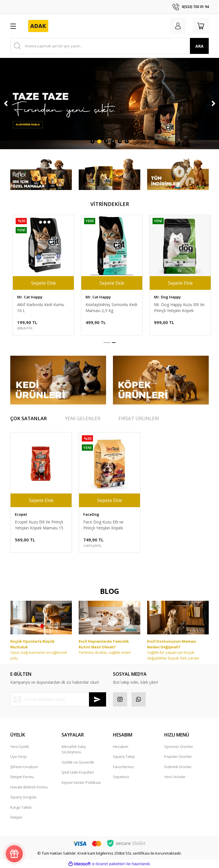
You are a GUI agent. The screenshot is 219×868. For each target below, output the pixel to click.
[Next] (213, 104)
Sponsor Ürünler (179, 746)
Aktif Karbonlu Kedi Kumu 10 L (175, 307)
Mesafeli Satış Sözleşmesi (74, 749)
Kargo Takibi (21, 807)
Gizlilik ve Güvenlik (78, 762)
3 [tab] (106, 141)
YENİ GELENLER (83, 418)
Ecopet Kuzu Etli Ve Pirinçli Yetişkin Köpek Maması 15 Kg (39, 525)
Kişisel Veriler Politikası (81, 782)
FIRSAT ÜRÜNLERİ (139, 418)
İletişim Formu (22, 777)
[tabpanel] (109, 104)
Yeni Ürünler (175, 777)
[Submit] (98, 699)
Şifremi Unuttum (24, 767)
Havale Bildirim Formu (29, 787)
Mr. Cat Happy (164, 297)
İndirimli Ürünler (178, 767)
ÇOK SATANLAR (29, 418)
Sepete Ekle (41, 283)
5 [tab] (120, 141)
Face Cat (23, 297)
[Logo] (38, 26)
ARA (199, 46)
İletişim (16, 817)
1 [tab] (93, 141)
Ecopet (21, 514)
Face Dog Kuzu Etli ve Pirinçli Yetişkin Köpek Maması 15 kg (103, 308)
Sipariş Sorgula (23, 797)
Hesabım (121, 746)
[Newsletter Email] (58, 699)
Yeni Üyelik (20, 746)
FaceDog (91, 297)
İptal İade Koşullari (78, 772)
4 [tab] (113, 141)
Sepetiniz (121, 777)
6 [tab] (127, 141)
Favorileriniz (123, 767)
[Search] (109, 46)
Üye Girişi (18, 756)
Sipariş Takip (124, 756)
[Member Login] (178, 26)
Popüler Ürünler (178, 756)
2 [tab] (99, 141)
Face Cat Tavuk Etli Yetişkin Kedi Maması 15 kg (40, 307)
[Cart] (201, 26)
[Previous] (6, 104)
